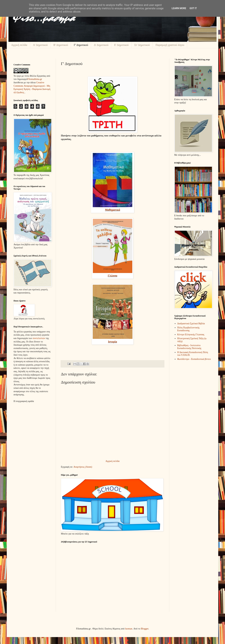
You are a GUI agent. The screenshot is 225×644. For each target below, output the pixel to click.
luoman (129, 629)
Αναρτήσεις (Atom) (83, 467)
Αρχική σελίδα (19, 45)
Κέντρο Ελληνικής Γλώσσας (191, 335)
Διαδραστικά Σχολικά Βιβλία (191, 324)
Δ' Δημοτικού (101, 45)
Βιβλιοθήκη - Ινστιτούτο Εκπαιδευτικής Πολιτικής (189, 347)
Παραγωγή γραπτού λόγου (170, 45)
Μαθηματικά (112, 210)
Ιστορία (113, 342)
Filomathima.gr (35, 79)
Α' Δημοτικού (40, 45)
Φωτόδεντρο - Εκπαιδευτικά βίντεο (194, 359)
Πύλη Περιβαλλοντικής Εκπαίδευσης (188, 329)
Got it (193, 8)
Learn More (179, 8)
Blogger (145, 629)
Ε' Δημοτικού (121, 45)
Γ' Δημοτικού (81, 45)
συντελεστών (39, 338)
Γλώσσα (112, 276)
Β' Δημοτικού (61, 45)
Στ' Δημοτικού (142, 45)
